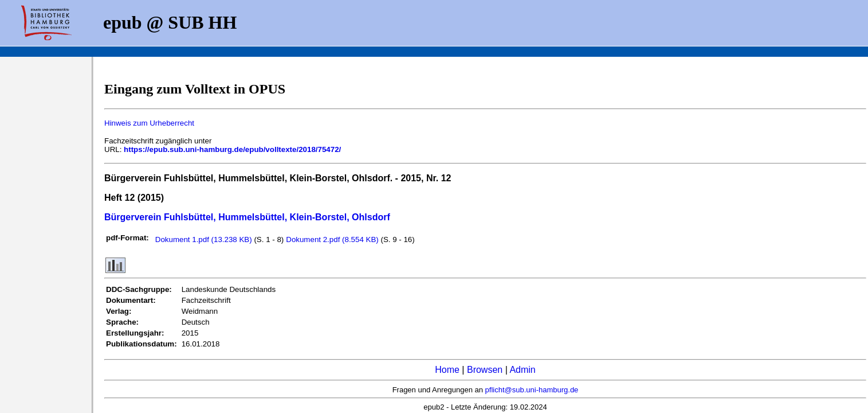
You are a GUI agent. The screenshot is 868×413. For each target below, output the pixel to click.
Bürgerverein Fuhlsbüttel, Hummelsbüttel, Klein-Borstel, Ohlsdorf (247, 217)
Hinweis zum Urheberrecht (149, 123)
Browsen (485, 370)
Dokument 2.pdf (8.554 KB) (333, 239)
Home (447, 370)
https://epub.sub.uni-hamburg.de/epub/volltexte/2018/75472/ (232, 149)
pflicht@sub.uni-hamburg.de (532, 390)
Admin (522, 370)
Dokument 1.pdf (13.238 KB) (205, 239)
